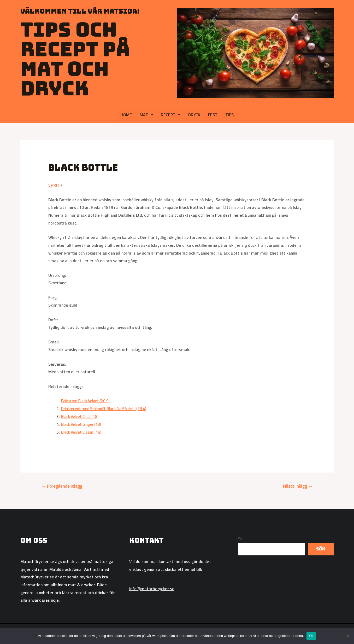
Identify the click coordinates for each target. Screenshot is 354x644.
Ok (311, 636)
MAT (146, 115)
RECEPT (171, 115)
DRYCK (194, 115)
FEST (213, 115)
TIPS (229, 115)
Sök (241, 538)
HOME (126, 115)
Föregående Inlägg (62, 486)
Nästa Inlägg (298, 486)
